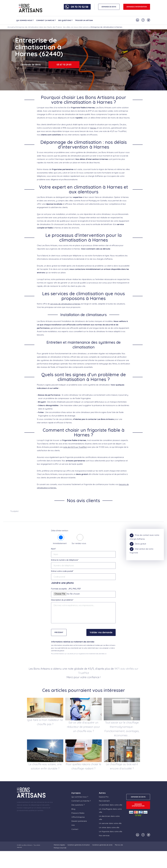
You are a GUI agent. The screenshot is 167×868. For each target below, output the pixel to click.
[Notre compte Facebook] (143, 20)
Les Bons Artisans (27, 845)
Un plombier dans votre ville (110, 805)
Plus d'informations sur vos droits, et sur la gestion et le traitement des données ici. (79, 654)
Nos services (104, 835)
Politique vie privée (60, 848)
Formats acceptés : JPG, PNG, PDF (66, 589)
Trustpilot (14, 511)
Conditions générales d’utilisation (79, 845)
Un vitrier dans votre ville (109, 827)
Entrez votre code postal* (62, 571)
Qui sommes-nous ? (25, 20)
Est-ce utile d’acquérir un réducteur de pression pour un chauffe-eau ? (83, 727)
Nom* (53, 549)
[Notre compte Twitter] (149, 20)
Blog (73, 809)
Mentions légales (59, 845)
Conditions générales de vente (102, 845)
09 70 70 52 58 (79, 7)
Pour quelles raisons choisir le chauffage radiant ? (83, 766)
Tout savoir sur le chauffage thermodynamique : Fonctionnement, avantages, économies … (122, 729)
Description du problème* (62, 600)
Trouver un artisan (84, 20)
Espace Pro (104, 797)
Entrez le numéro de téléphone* (65, 560)
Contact (75, 829)
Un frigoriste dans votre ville (110, 831)
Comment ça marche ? (46, 20)
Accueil (11, 27)
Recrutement (104, 801)
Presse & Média (78, 813)
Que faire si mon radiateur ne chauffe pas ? (45, 722)
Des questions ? (65, 20)
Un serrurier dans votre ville (110, 823)
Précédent (59, 632)
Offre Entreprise (78, 817)
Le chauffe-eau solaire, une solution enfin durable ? (45, 766)
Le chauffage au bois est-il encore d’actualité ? (122, 766)
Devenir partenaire (79, 821)
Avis (73, 825)
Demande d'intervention (137, 7)
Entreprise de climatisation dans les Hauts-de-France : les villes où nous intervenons (52, 27)
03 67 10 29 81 (64, 65)
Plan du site (119, 845)
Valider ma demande (101, 632)
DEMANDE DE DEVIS (109, 7)
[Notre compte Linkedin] (137, 20)
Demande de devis (31, 65)
